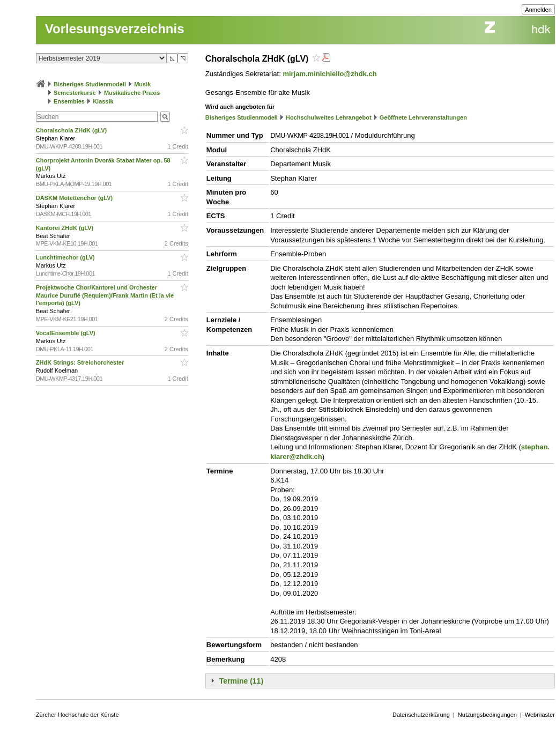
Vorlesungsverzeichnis (115, 29)
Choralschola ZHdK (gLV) (72, 130)
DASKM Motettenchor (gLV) (75, 198)
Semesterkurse (75, 93)
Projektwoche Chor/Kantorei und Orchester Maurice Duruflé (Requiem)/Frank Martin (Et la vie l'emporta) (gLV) (105, 295)
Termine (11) (241, 681)
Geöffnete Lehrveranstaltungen (423, 117)
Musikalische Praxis (132, 93)
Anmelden (538, 10)
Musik (142, 84)
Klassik (103, 101)
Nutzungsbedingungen (487, 715)
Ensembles (69, 101)
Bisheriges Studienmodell (90, 84)
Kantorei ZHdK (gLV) (65, 228)
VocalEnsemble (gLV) (66, 333)
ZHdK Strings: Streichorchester (81, 362)
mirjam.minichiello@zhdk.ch (329, 74)
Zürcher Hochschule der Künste (77, 715)
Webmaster (540, 715)
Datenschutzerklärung (421, 715)
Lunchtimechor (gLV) (66, 257)
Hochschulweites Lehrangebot (329, 117)
